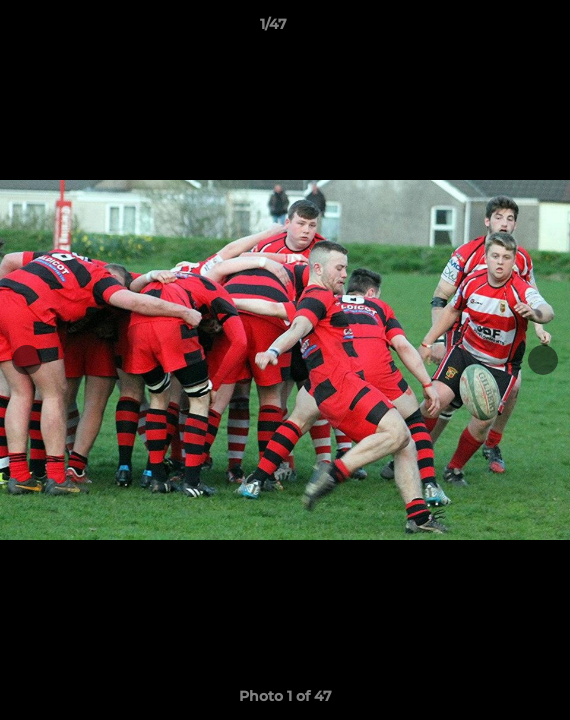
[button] (498, 29)
